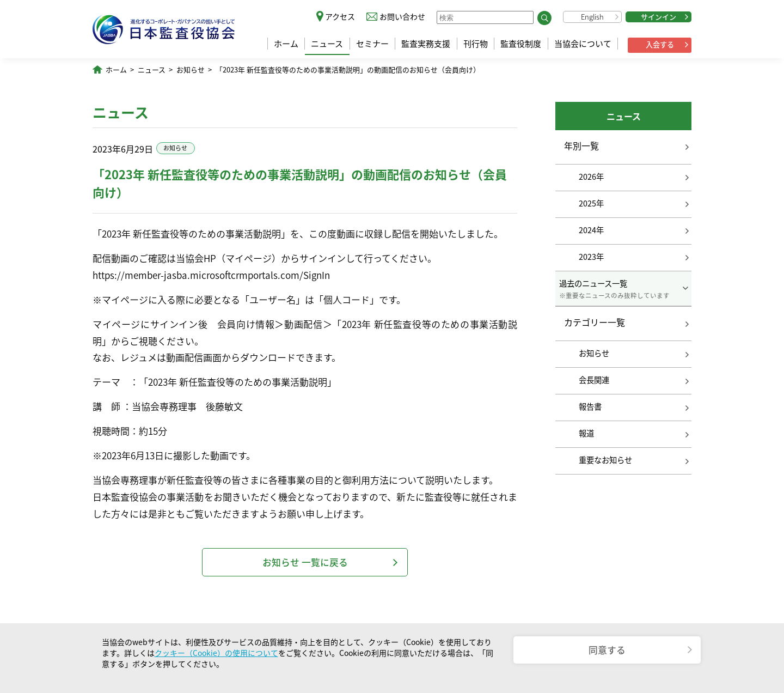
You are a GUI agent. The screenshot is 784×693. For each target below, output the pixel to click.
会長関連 (594, 380)
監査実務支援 (426, 44)
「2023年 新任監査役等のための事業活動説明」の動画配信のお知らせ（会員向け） (348, 69)
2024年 (591, 230)
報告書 (590, 406)
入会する (660, 44)
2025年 (591, 203)
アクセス (340, 16)
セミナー (372, 44)
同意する (607, 650)
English (592, 17)
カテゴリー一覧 (595, 323)
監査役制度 (521, 44)
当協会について (583, 44)
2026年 (591, 177)
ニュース (327, 44)
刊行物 (476, 44)
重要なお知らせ (605, 460)
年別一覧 (581, 145)
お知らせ (191, 69)
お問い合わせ (402, 16)
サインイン (659, 17)
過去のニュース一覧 (623, 289)
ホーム (286, 44)
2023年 (591, 257)
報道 (586, 433)
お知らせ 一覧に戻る (305, 562)
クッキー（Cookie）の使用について (216, 653)
